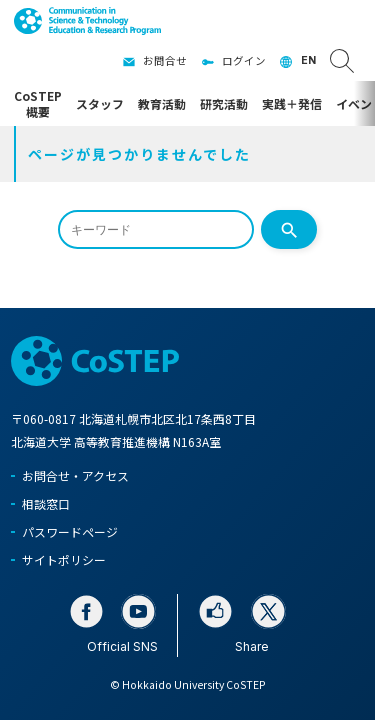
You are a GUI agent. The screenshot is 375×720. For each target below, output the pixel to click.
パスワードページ (70, 531)
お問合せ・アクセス (75, 475)
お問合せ (165, 60)
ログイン (244, 60)
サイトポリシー (64, 559)
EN (308, 60)
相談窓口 (46, 503)
